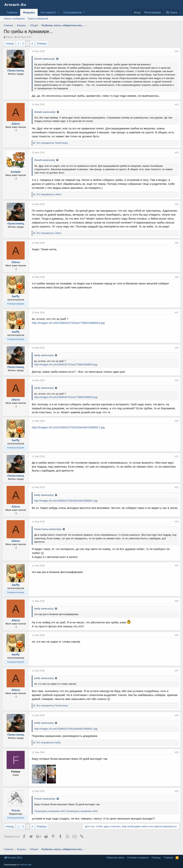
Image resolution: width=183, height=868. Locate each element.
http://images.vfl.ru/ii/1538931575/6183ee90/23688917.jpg (70, 431)
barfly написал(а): (45, 359)
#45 (175, 247)
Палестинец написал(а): (49, 533)
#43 (175, 153)
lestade (17, 172)
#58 (175, 719)
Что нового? (48, 12)
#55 (175, 605)
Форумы (29, 12)
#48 (175, 352)
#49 (175, 384)
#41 (175, 51)
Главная (12, 12)
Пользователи (72, 12)
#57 (175, 675)
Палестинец (17, 70)
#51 (175, 460)
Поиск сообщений (38, 19)
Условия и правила (138, 858)
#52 (175, 491)
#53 (175, 526)
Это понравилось (53, 143)
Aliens (17, 124)
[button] (59, 12)
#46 (175, 281)
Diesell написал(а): (46, 59)
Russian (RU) (13, 858)
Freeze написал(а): (46, 803)
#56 (175, 639)
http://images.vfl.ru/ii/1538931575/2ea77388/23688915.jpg (70, 327)
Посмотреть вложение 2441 (51, 815)
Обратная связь (115, 858)
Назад (10, 43)
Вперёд (41, 43)
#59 (175, 756)
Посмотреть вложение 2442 (83, 815)
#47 (175, 316)
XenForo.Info (25, 865)
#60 (175, 795)
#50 (175, 425)
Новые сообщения (14, 19)
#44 (175, 204)
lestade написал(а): (46, 112)
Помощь (156, 858)
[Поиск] (172, 12)
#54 (175, 570)
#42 (175, 104)
